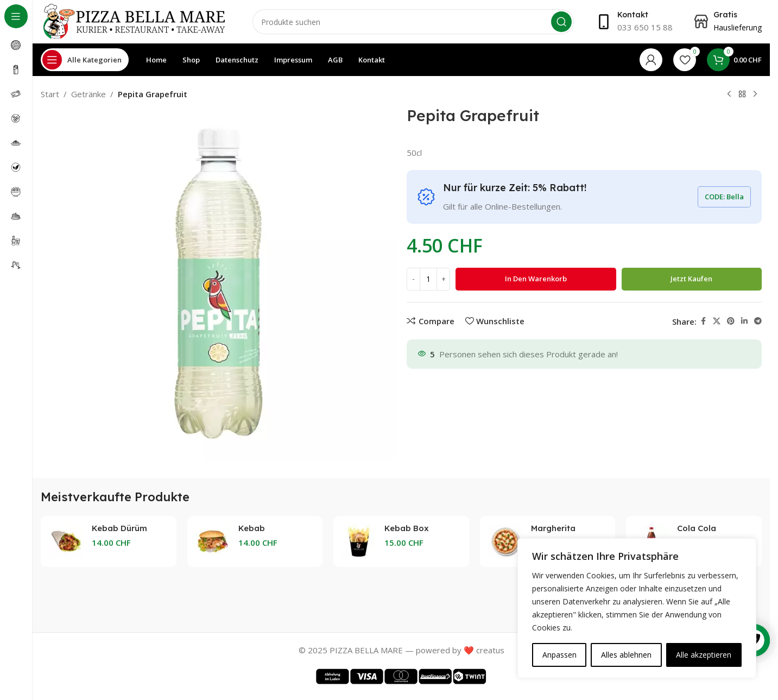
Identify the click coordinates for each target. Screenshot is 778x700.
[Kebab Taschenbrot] (213, 541)
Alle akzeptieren (704, 655)
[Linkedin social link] (744, 321)
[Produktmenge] (428, 279)
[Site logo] (136, 21)
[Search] (413, 22)
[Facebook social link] (703, 321)
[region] (637, 608)
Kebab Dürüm (119, 528)
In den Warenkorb (536, 279)
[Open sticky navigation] (85, 60)
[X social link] (717, 321)
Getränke (88, 94)
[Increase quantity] (443, 279)
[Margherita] (505, 541)
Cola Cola (697, 528)
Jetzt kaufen (691, 279)
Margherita (553, 528)
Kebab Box (407, 528)
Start (50, 94)
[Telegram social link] (758, 321)
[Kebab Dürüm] (66, 541)
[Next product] (755, 94)
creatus (490, 650)
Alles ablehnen (626, 655)
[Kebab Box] (359, 541)
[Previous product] (729, 94)
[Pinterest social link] (731, 321)
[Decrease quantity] (413, 279)
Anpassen (559, 655)
